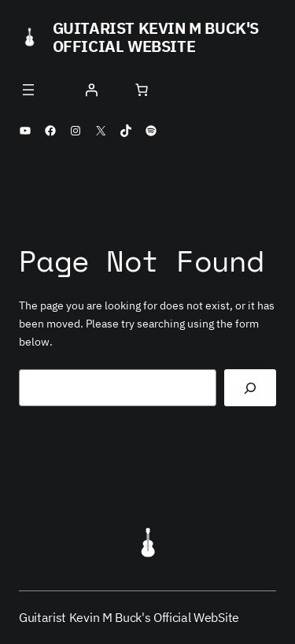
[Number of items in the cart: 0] (142, 90)
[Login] (91, 90)
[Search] (250, 388)
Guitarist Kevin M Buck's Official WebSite (156, 37)
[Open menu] (28, 90)
